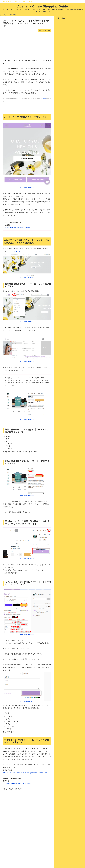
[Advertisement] (27, 46)
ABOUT (17, 1)
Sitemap (30, 1)
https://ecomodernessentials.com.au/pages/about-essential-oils (25, 773)
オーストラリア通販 (44, 31)
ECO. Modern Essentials (27, 187)
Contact (24, 1)
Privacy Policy (43, 98)
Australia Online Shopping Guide (42, 6)
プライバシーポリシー (7, 1)
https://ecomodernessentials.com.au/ (18, 227)
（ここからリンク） (16, 251)
